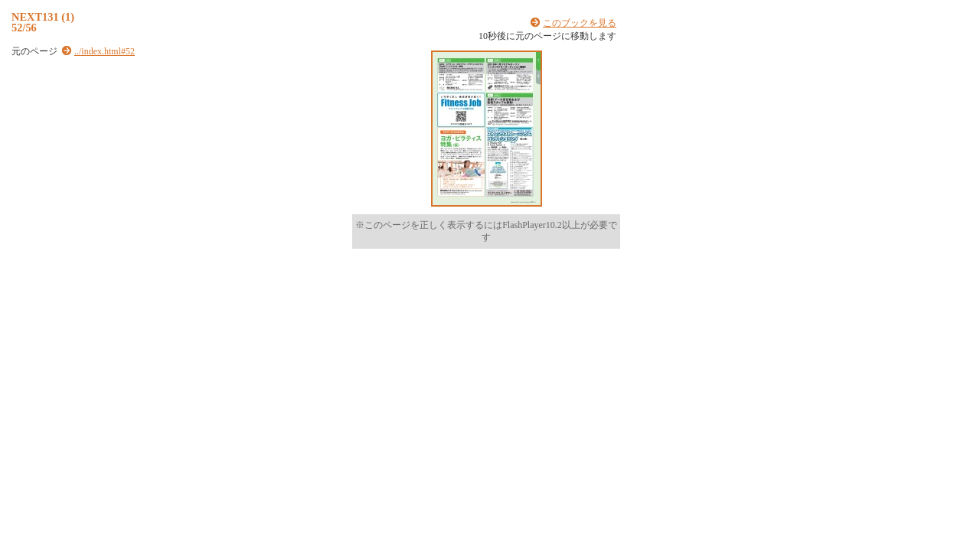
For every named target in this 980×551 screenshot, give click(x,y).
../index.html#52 (105, 51)
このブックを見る (580, 23)
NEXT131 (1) (43, 17)
